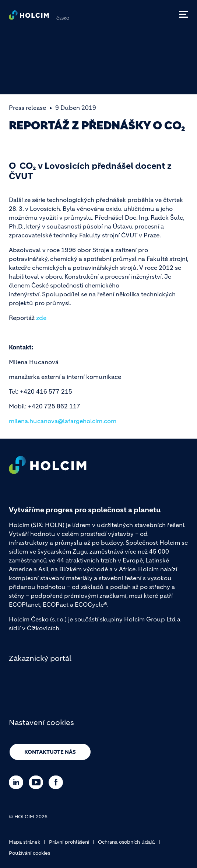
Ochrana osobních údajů (126, 842)
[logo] (29, 17)
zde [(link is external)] (41, 318)
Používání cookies (29, 853)
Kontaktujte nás (50, 752)
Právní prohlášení (69, 842)
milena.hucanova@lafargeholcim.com (63, 421)
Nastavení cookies (41, 723)
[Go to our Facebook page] (58, 782)
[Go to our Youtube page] (38, 782)
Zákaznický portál (40, 658)
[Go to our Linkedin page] (18, 782)
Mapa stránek (24, 842)
